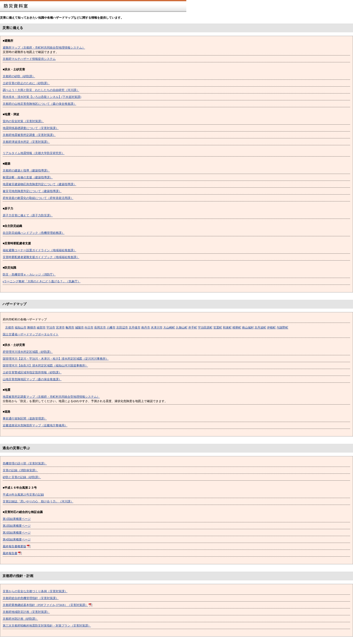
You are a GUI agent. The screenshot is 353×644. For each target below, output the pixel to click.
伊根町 (271, 328)
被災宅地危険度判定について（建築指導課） (32, 191)
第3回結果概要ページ (17, 533)
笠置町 (218, 328)
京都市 (10, 328)
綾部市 (41, 328)
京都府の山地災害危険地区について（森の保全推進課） (39, 104)
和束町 (227, 328)
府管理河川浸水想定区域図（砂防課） (28, 352)
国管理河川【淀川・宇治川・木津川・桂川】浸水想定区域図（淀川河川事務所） (56, 359)
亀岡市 (70, 328)
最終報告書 (10, 553)
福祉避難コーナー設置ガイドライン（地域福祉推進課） (39, 250)
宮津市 (60, 328)
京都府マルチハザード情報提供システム (29, 59)
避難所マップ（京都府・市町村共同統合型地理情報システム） (44, 48)
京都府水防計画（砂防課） (20, 619)
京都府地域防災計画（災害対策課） (26, 612)
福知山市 (21, 328)
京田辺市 (122, 328)
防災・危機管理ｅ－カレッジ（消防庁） (29, 275)
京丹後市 (135, 328)
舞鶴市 (32, 328)
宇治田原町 (205, 328)
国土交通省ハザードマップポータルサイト (31, 334)
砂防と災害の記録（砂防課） (22, 477)
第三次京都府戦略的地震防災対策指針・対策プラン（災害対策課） (47, 626)
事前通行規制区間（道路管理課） (25, 419)
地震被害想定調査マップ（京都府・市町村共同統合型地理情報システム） (51, 397)
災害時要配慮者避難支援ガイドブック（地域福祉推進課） (41, 257)
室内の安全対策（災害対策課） (23, 121)
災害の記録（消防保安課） (20, 470)
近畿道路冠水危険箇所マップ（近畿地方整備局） (35, 425)
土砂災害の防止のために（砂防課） (26, 83)
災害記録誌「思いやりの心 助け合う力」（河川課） (38, 501)
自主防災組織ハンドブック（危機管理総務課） (34, 233)
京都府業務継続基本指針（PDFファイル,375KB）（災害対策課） (45, 605)
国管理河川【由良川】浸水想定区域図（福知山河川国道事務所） (45, 366)
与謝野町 (282, 328)
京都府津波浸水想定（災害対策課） (26, 142)
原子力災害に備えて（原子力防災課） (28, 215)
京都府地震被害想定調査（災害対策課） (29, 135)
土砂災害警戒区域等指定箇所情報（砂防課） (32, 372)
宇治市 (51, 328)
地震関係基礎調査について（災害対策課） (31, 128)
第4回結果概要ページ (17, 539)
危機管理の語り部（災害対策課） (25, 463)
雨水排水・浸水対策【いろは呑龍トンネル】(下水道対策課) (42, 97)
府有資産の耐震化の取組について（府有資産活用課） (38, 198)
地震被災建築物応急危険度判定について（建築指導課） (39, 184)
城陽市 (79, 328)
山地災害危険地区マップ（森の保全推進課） (32, 379)
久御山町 (182, 328)
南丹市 (146, 328)
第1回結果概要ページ (17, 519)
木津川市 (157, 328)
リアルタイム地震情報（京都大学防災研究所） (34, 153)
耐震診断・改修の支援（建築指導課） (28, 177)
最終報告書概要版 (14, 546)
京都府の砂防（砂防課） (19, 76)
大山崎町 (169, 328)
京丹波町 (260, 328)
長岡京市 (100, 328)
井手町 (193, 328)
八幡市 (111, 328)
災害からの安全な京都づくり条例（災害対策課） (35, 591)
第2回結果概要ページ (17, 526)
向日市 (89, 328)
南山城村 (248, 328)
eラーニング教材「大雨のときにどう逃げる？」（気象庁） (42, 281)
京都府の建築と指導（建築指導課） (26, 171)
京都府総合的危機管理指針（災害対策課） (31, 598)
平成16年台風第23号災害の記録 (23, 495)
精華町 (237, 328)
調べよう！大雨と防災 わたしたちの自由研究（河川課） (41, 90)
